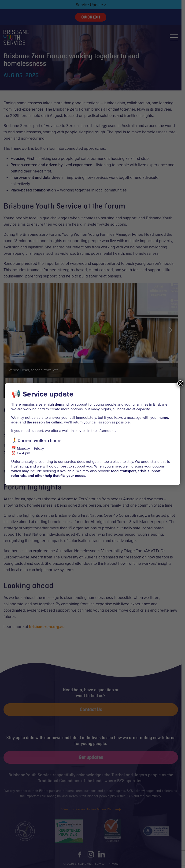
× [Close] (180, 383)
